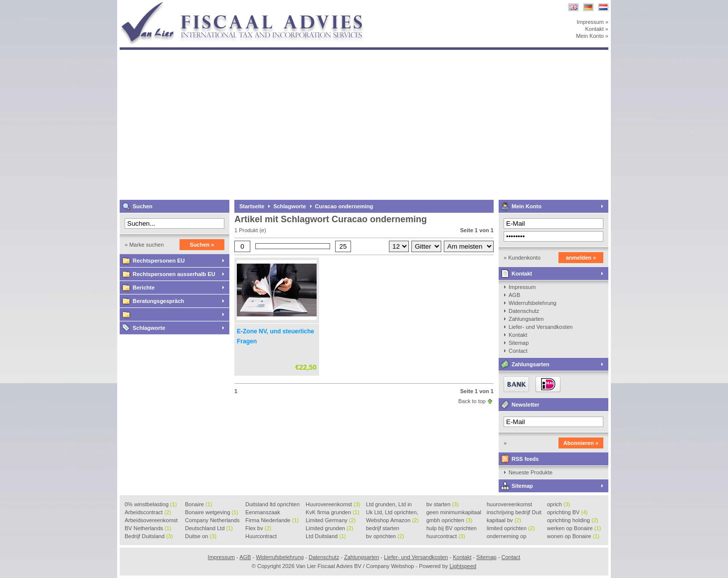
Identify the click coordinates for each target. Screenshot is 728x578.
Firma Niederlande (272, 520)
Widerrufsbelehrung (533, 303)
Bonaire (198, 504)
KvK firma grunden (333, 512)
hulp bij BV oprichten (452, 529)
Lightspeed (463, 566)
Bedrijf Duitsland (149, 536)
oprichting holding (573, 520)
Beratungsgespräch (158, 301)
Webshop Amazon (392, 520)
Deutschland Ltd (209, 528)
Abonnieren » (581, 443)
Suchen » (202, 245)
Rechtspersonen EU (159, 261)
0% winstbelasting (151, 504)
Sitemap (519, 343)
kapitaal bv (504, 520)
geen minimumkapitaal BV (454, 513)
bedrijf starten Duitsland (383, 529)
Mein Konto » (592, 36)
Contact (518, 351)
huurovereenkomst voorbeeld (509, 505)
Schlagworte (149, 328)
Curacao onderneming (344, 206)
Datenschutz (524, 311)
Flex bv (258, 528)
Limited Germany (331, 520)
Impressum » (592, 22)
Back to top (472, 401)
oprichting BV (567, 512)
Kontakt (522, 274)
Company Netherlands (212, 521)
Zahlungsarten (526, 319)
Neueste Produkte (531, 472)
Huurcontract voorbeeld (262, 537)
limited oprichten (511, 528)
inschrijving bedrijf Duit (514, 513)
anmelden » (581, 258)
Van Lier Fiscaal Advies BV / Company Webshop (252, 5)
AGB (514, 295)
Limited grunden (329, 528)
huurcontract (446, 536)
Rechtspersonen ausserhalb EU (174, 274)
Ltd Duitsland (326, 536)
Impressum (522, 287)
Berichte (144, 288)
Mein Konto (527, 206)
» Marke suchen (144, 245)
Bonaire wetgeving (212, 512)
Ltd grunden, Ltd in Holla (389, 505)
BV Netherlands (148, 528)
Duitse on (201, 536)
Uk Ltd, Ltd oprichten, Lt (392, 513)
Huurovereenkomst (333, 504)
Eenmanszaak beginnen (263, 513)
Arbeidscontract (148, 512)
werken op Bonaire (574, 528)
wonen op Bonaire (573, 536)
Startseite (252, 206)
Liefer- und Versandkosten (541, 327)
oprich (558, 504)
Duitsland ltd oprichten (273, 505)
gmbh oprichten (449, 520)
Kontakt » (597, 29)
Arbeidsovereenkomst (151, 521)
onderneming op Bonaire (507, 537)
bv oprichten (385, 536)
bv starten (443, 504)
